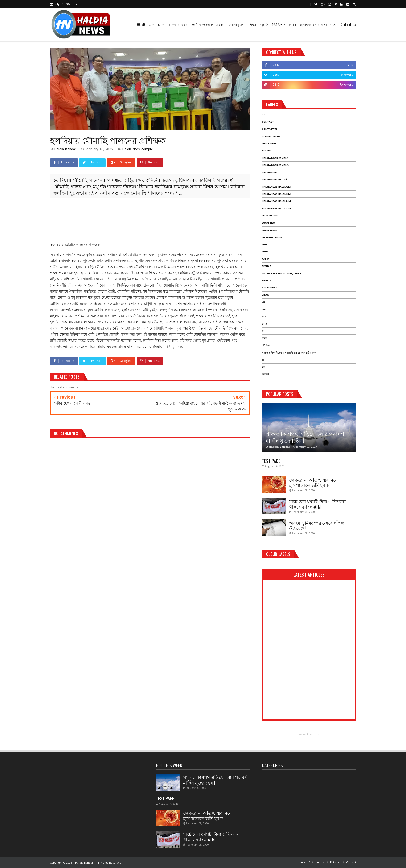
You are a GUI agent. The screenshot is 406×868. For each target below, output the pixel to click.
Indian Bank (270, 215)
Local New (269, 223)
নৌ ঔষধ (266, 345)
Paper (266, 259)
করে (264, 317)
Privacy (335, 862)
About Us (318, 862)
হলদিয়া (266, 374)
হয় (263, 367)
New (265, 244)
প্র (263, 360)
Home (302, 862)
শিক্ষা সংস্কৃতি (258, 25)
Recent (267, 266)
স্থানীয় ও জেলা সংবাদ (208, 25)
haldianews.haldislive (277, 201)
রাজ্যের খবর (178, 25)
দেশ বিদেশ (157, 25)
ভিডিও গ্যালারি (284, 25)
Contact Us (348, 25)
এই (264, 302)
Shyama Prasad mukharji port (282, 273)
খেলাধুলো (237, 25)
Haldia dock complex (276, 165)
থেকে (265, 324)
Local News (269, 230)
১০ (264, 115)
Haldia (266, 151)
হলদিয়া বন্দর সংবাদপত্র (318, 25)
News (265, 252)
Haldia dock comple (137, 149)
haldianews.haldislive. (277, 208)
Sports (267, 281)
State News (270, 288)
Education (269, 143)
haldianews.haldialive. (277, 194)
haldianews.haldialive (277, 187)
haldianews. (270, 172)
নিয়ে (264, 338)
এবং (264, 309)
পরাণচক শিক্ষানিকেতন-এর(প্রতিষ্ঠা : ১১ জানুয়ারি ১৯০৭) (290, 353)
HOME (141, 25)
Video (266, 295)
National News (272, 237)
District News (271, 136)
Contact (268, 122)
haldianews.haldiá (275, 179)
